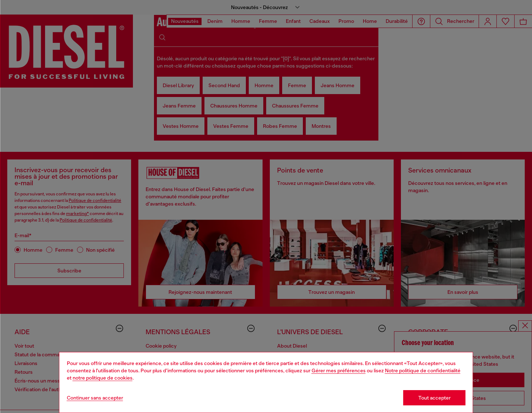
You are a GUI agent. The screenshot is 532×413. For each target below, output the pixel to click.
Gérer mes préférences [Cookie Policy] (339, 371)
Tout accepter (434, 398)
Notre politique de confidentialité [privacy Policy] (423, 371)
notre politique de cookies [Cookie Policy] (103, 378)
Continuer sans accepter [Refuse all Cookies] (95, 398)
